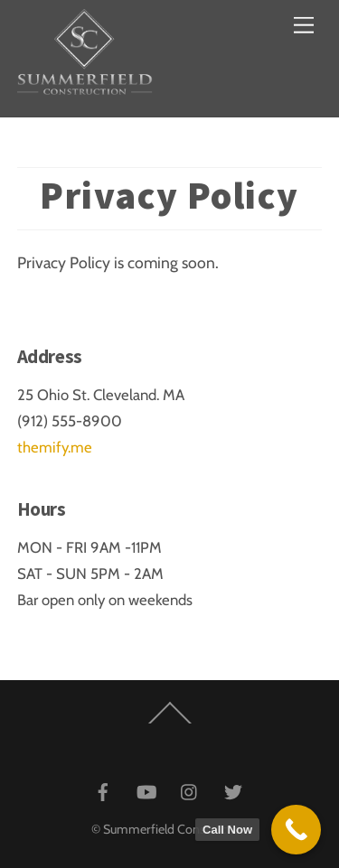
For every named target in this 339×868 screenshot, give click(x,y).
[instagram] (190, 790)
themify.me (55, 447)
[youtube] (146, 790)
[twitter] (233, 790)
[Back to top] (169, 728)
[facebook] (103, 790)
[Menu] (304, 25)
